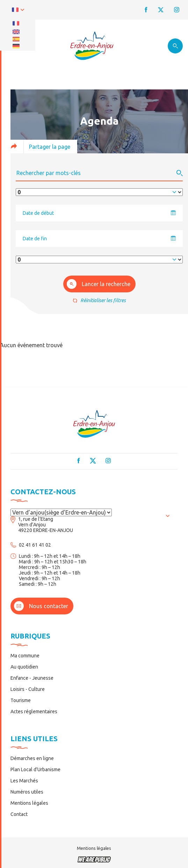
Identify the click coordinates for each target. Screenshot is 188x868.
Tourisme (21, 700)
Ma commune (25, 656)
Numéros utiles (27, 792)
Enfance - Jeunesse (32, 678)
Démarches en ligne (32, 758)
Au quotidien (24, 667)
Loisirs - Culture (28, 689)
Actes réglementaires (34, 712)
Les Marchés (24, 781)
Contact (19, 814)
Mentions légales (29, 803)
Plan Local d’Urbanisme (35, 769)
